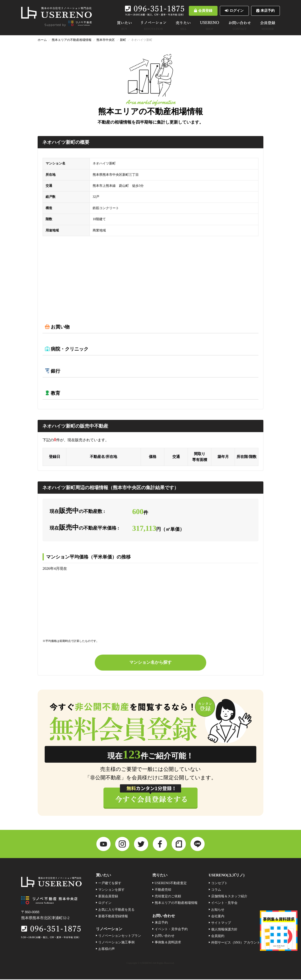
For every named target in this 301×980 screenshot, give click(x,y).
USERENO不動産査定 (171, 884)
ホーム (42, 40)
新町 (123, 40)
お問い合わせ (165, 937)
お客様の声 (107, 950)
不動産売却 (163, 890)
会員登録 (193, 11)
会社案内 (218, 917)
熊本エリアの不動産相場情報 (72, 40)
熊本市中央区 (106, 40)
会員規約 (218, 937)
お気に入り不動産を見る (116, 910)
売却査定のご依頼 (168, 897)
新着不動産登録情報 (113, 917)
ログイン (228, 11)
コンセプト (219, 884)
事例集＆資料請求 (168, 943)
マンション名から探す (150, 663)
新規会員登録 (108, 897)
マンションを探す (111, 890)
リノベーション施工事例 (116, 943)
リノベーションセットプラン (120, 937)
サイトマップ (221, 923)
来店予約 (263, 11)
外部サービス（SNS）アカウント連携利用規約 (246, 943)
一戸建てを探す (110, 884)
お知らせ (218, 910)
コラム (216, 890)
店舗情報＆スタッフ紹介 (229, 897)
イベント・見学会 (224, 904)
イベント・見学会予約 (171, 930)
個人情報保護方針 (224, 930)
